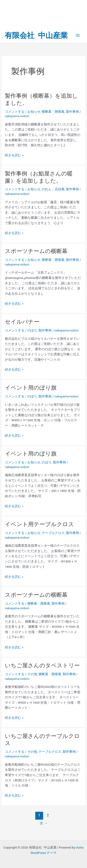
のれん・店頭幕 (53, 189)
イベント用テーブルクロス (39, 524)
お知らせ (34, 112)
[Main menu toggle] (78, 36)
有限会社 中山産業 (36, 35)
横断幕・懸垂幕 (53, 112)
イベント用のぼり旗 (31, 388)
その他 (32, 674)
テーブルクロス (53, 533)
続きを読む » (14, 155)
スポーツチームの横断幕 (36, 251)
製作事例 (72, 112)
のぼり (32, 330)
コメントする (15, 112)
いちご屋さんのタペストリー (42, 665)
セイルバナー (22, 322)
